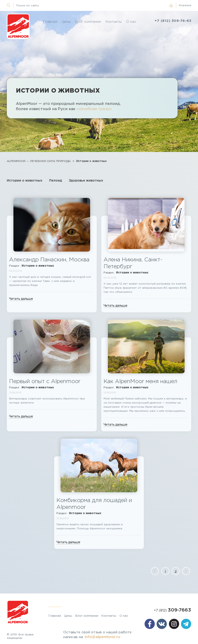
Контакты (114, 22)
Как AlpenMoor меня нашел (140, 381)
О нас (131, 22)
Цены (66, 22)
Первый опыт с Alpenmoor (45, 381)
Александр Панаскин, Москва (49, 259)
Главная (50, 22)
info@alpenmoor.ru (102, 637)
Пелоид (56, 180)
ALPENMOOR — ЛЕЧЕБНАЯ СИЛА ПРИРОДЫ (39, 161)
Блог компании (88, 22)
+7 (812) (173, 610)
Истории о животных (91, 161)
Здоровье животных (86, 180)
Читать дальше (21, 299)
